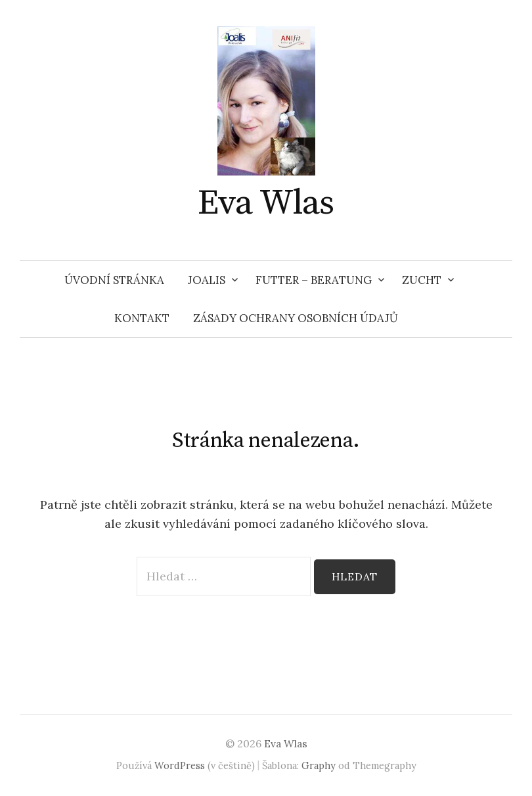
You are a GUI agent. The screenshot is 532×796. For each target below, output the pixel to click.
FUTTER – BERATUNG (314, 280)
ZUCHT (422, 280)
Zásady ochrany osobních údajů (296, 318)
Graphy (319, 765)
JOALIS (207, 280)
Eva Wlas (266, 203)
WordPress (180, 765)
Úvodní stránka (114, 280)
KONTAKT (142, 318)
